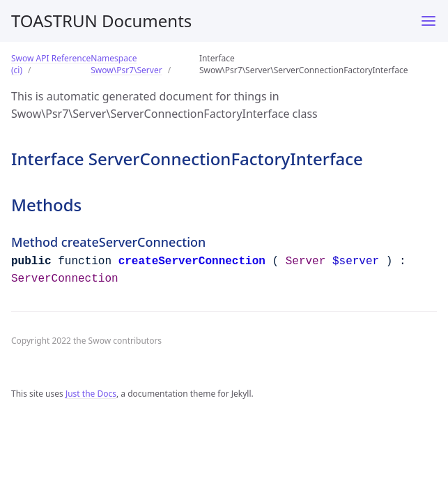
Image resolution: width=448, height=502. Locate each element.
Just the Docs (91, 394)
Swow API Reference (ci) (51, 64)
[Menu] (428, 21)
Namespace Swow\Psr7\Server (126, 64)
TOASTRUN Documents (101, 21)
